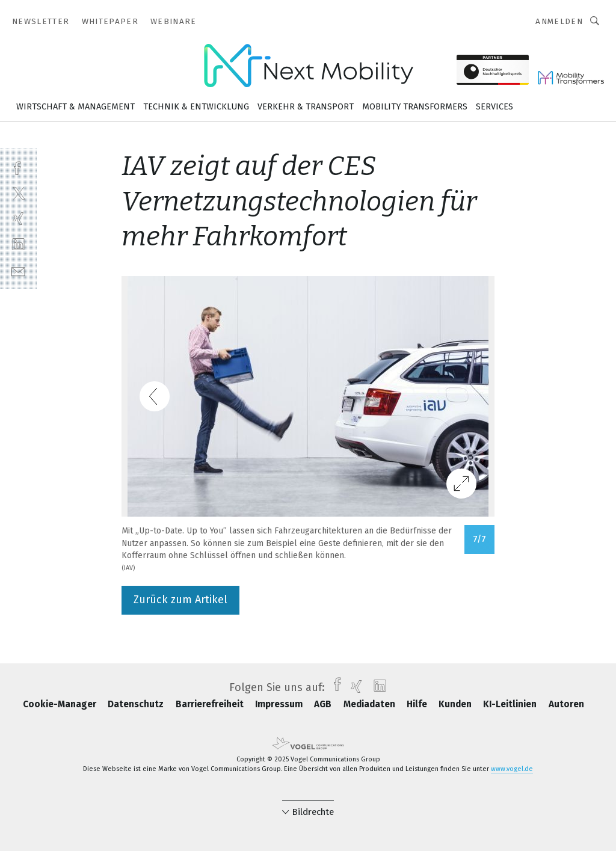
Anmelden (559, 21)
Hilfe (418, 704)
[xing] (18, 219)
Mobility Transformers (415, 107)
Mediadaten (371, 704)
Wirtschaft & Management (75, 107)
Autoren (566, 704)
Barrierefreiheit (211, 704)
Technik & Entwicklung (196, 107)
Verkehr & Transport (306, 107)
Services (494, 107)
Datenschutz (137, 704)
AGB (324, 704)
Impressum (280, 704)
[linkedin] (18, 244)
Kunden (456, 704)
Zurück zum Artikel (180, 600)
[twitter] (18, 193)
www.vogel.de (512, 769)
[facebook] (18, 167)
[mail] (18, 270)
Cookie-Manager (61, 704)
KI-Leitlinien (511, 704)
